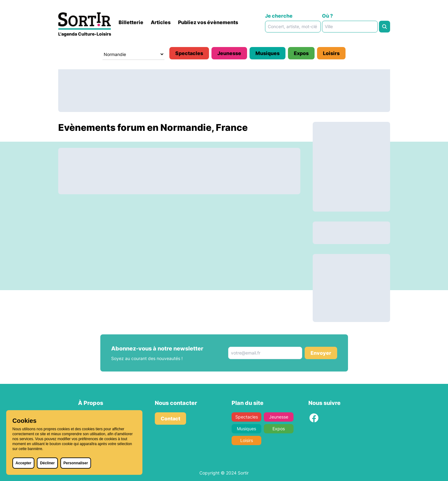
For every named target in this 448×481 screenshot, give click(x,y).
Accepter (23, 463)
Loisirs (331, 53)
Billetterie (131, 22)
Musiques (267, 53)
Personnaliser (76, 463)
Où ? (327, 16)
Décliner (47, 463)
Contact (170, 419)
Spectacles (189, 53)
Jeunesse (229, 53)
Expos (301, 53)
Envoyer (321, 353)
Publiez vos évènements (208, 22)
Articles (161, 22)
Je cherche (279, 16)
